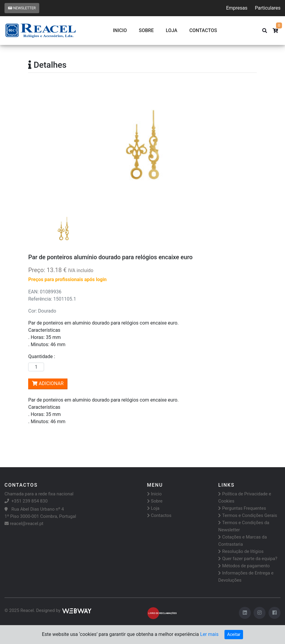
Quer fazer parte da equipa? (248, 559)
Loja (172, 30)
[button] (45, 144)
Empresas (237, 8)
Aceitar (234, 634)
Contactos (159, 515)
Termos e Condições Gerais (248, 515)
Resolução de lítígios (241, 551)
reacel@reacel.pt (24, 524)
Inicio (120, 30)
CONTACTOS (203, 30)
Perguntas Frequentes (242, 508)
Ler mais (209, 634)
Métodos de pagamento (244, 566)
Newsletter (22, 8)
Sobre (146, 30)
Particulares (268, 8)
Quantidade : (43, 356)
